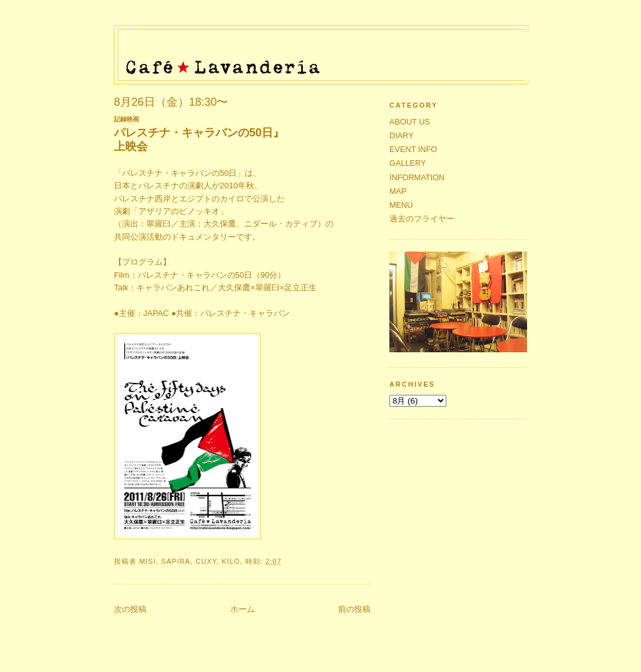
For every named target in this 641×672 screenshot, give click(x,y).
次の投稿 (130, 609)
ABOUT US (410, 122)
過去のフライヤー (422, 219)
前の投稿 (354, 609)
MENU (401, 205)
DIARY (402, 135)
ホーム (243, 609)
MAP (398, 191)
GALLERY (408, 163)
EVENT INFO (413, 149)
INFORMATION (417, 177)
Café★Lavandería (325, 51)
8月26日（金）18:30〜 (171, 102)
